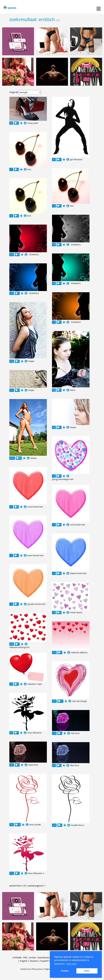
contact (32, 957)
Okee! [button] (87, 971)
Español (44, 961)
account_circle (25, 123)
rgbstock (10, 8)
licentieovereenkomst (49, 957)
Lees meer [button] (71, 964)
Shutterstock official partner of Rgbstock (37, 969)
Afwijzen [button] (65, 971)
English (24, 961)
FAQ (25, 957)
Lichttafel (17, 957)
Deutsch (34, 961)
